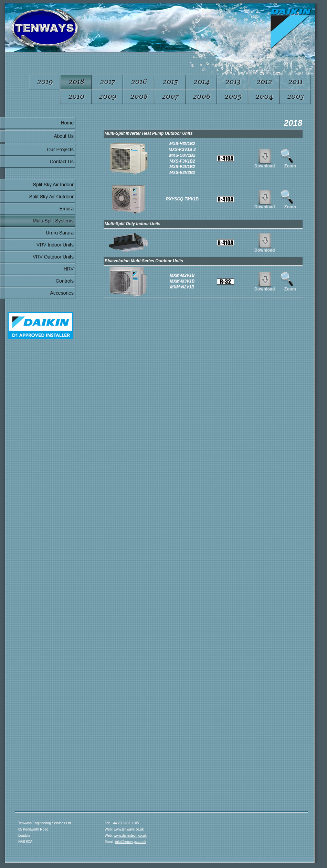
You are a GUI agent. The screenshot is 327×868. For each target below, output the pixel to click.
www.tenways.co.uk (129, 829)
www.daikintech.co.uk (130, 836)
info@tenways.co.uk (131, 842)
